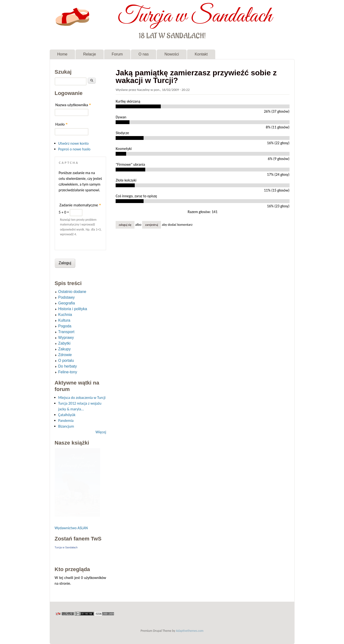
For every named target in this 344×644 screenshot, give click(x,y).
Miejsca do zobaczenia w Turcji (82, 398)
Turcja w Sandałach (195, 16)
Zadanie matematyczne (80, 205)
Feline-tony (68, 372)
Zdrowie (65, 355)
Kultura (64, 320)
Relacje (89, 54)
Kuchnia (65, 315)
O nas (144, 54)
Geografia (67, 303)
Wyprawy (66, 338)
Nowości (172, 54)
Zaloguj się (125, 225)
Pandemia (66, 421)
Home (62, 54)
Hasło (62, 124)
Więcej (101, 432)
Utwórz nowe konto (74, 143)
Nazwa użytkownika (73, 105)
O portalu (66, 361)
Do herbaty (68, 366)
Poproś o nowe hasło (74, 149)
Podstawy (67, 297)
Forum (117, 54)
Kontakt (201, 54)
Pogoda (65, 326)
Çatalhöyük (67, 415)
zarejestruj (152, 225)
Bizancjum (66, 426)
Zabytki (64, 343)
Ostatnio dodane (72, 292)
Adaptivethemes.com (190, 631)
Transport (66, 332)
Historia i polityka (73, 309)
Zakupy (64, 349)
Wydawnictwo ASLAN (71, 528)
